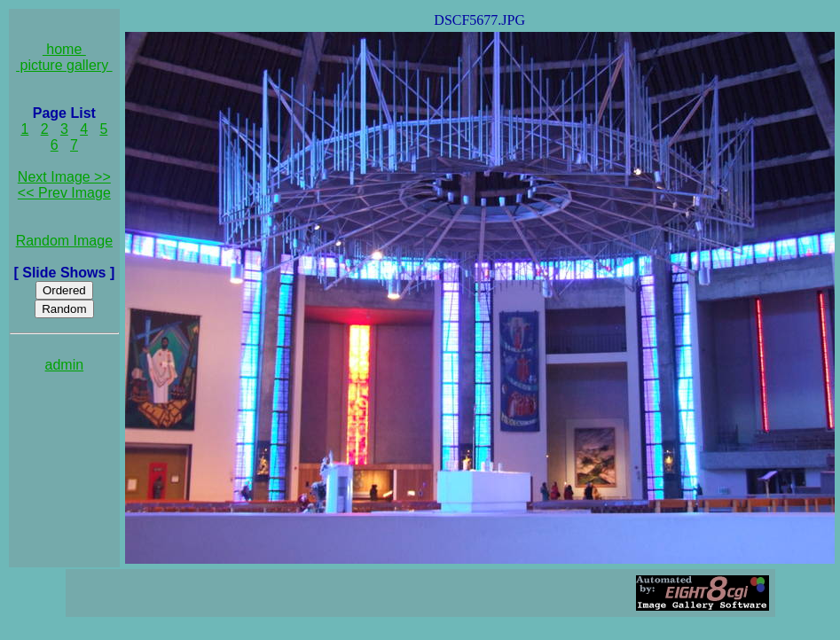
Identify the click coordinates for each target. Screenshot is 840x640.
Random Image (64, 241)
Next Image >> (64, 177)
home (64, 49)
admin (65, 365)
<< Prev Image (64, 193)
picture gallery (64, 65)
